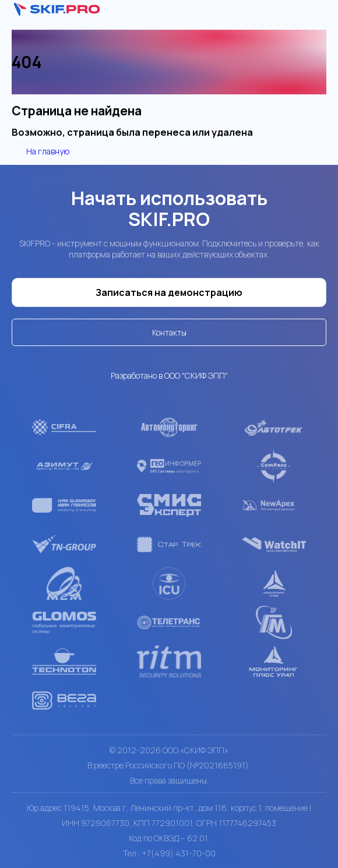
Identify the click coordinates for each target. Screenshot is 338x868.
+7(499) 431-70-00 (179, 853)
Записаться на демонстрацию (169, 292)
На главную (48, 151)
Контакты (169, 332)
